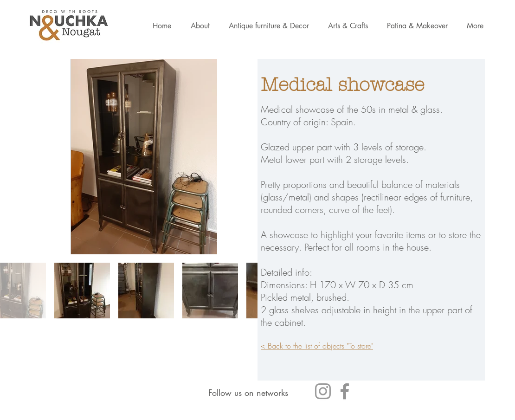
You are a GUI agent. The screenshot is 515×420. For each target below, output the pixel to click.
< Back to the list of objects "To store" (317, 346)
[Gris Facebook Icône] (345, 391)
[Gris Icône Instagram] (323, 391)
